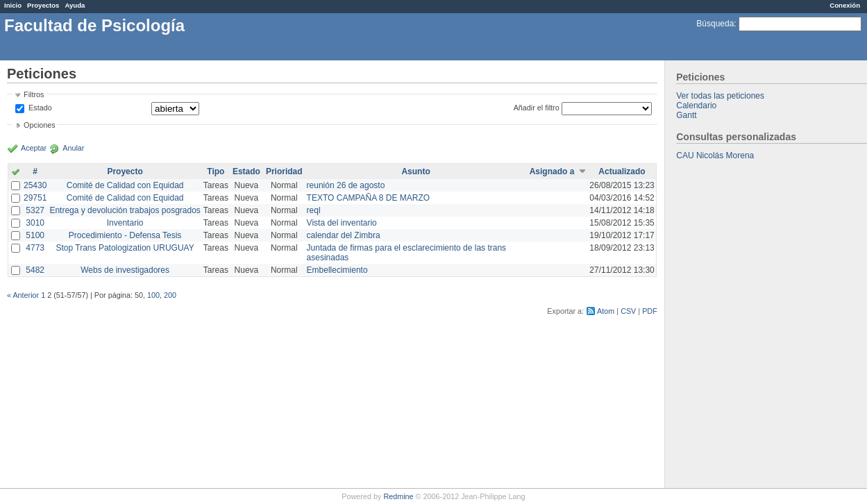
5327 (35, 210)
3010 (35, 223)
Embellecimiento (337, 270)
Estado (40, 108)
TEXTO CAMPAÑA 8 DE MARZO (369, 198)
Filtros (34, 94)
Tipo (216, 171)
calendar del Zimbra (344, 235)
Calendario (696, 106)
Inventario (125, 223)
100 (153, 295)
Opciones (40, 125)
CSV (628, 311)
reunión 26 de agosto (346, 185)
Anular (73, 148)
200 (170, 295)
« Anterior (23, 295)
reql (314, 210)
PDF (650, 311)
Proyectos (43, 5)
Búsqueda (715, 24)
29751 (35, 198)
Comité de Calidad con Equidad (125, 185)
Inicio (13, 5)
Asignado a (552, 171)
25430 (35, 185)
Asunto (415, 171)
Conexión (845, 5)
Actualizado (622, 171)
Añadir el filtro (537, 108)
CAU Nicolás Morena (715, 156)
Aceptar (34, 148)
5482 (35, 270)
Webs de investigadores (125, 270)
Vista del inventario (342, 223)
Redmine (398, 496)
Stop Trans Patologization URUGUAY (125, 248)
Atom (606, 311)
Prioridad (284, 171)
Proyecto (125, 171)
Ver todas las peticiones (720, 96)
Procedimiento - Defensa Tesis (125, 235)
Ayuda (75, 5)
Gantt (686, 115)
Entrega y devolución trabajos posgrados (125, 210)
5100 (35, 235)
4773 (35, 248)
